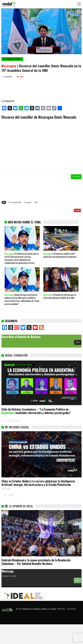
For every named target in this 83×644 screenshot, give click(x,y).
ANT (5, 440)
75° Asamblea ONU (15, 202)
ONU (36, 202)
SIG (12, 440)
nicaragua (28, 202)
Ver (78, 600)
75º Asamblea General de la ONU (13, 59)
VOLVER (76, 177)
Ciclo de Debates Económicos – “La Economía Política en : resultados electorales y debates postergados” (36, 431)
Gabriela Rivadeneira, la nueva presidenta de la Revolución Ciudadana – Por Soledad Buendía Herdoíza (36, 581)
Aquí (78, 362)
